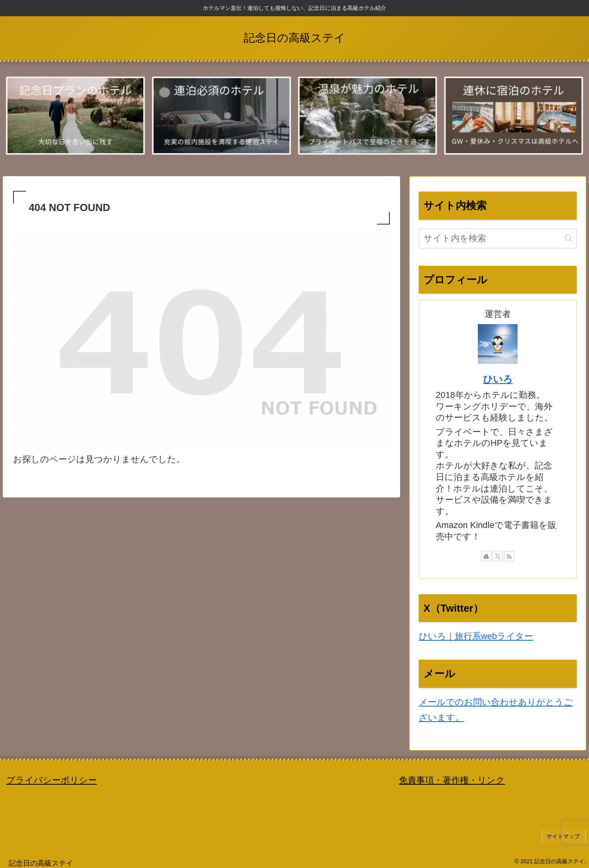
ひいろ (498, 379)
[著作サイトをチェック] (486, 557)
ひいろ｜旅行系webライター (476, 637)
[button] (569, 239)
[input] (498, 239)
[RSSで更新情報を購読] (509, 557)
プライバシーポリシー (52, 781)
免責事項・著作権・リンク (452, 781)
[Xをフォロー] (498, 557)
